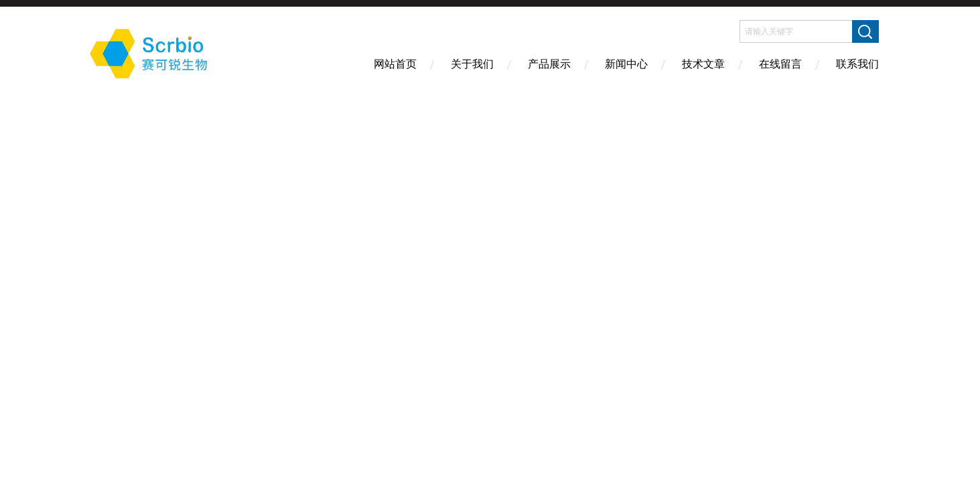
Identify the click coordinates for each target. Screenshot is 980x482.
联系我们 (857, 64)
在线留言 (780, 64)
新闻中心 (626, 64)
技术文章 (703, 64)
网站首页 (395, 64)
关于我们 (472, 64)
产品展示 (549, 64)
